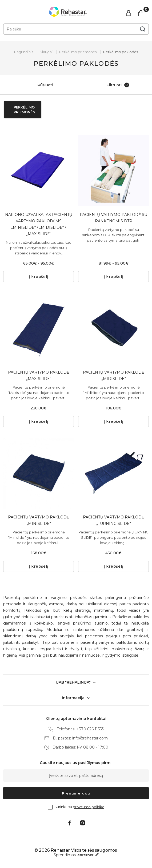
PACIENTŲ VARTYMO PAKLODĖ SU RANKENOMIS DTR (113, 218)
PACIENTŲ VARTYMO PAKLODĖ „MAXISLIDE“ (39, 375)
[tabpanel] (113, 171)
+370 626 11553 (90, 729)
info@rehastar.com (90, 738)
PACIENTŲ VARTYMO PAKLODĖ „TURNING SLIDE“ (113, 520)
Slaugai (46, 52)
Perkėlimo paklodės (121, 52)
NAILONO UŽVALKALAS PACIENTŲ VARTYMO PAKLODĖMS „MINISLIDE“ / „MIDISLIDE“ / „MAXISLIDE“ (39, 224)
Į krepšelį (39, 277)
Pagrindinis (24, 52)
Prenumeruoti (76, 793)
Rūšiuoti (40, 85)
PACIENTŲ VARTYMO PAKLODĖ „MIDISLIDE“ (113, 375)
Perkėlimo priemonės (78, 52)
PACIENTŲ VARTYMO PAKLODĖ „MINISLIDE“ (39, 520)
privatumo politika (89, 807)
